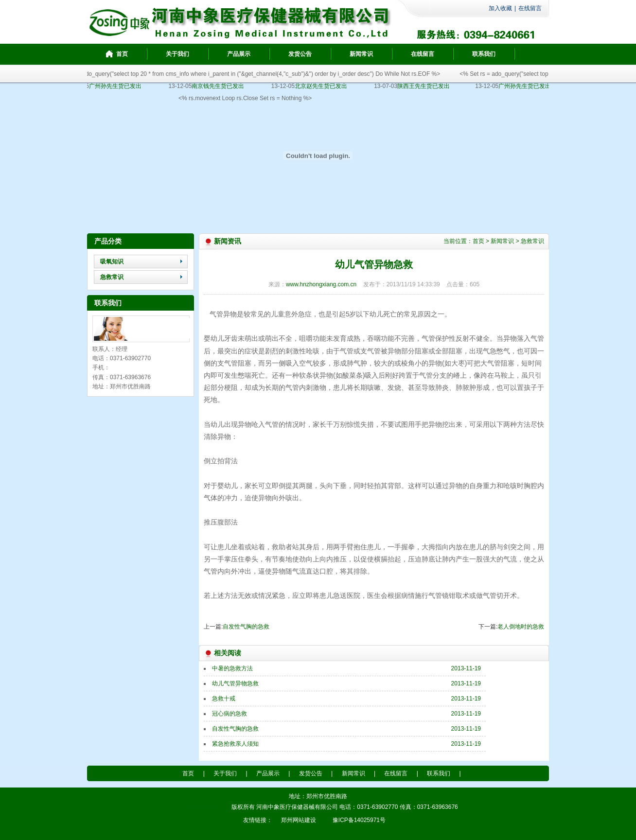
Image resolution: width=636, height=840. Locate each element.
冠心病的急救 (230, 714)
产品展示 (268, 773)
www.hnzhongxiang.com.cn (321, 284)
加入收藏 (500, 8)
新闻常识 (502, 241)
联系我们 (439, 773)
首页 (478, 241)
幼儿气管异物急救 (235, 683)
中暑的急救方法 (232, 668)
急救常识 (112, 277)
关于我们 (225, 773)
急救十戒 (224, 699)
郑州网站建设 (299, 820)
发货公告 (311, 773)
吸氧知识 (112, 262)
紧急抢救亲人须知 (235, 744)
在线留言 (530, 8)
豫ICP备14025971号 (203, 807)
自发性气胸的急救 (246, 627)
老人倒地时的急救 (521, 627)
